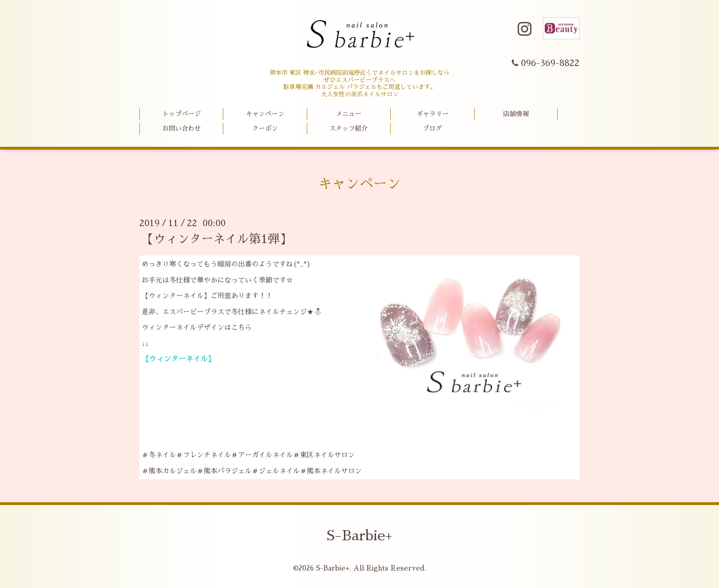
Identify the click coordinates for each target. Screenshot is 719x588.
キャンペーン (265, 114)
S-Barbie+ (359, 536)
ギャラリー (432, 114)
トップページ (182, 114)
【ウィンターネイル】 (178, 359)
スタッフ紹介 (348, 128)
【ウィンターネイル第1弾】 (217, 239)
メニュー (348, 114)
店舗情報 (516, 114)
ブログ (432, 128)
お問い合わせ (182, 128)
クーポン (265, 128)
